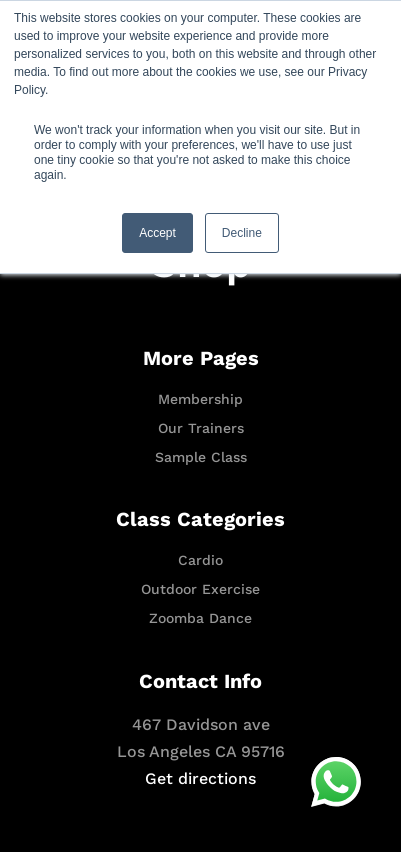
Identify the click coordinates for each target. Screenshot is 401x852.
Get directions (200, 778)
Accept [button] (157, 233)
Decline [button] (242, 233)
